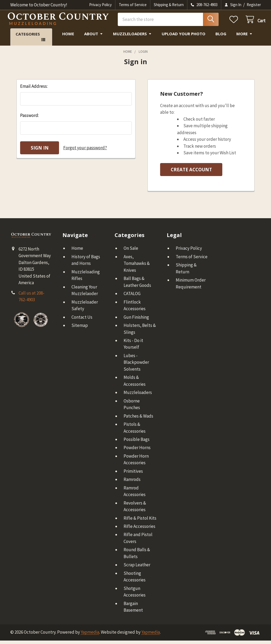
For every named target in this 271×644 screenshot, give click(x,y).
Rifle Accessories (139, 530)
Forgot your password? (85, 151)
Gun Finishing (136, 321)
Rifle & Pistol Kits (140, 522)
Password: (30, 119)
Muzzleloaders (132, 37)
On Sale (131, 252)
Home (68, 37)
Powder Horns (137, 451)
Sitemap (80, 329)
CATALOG (132, 297)
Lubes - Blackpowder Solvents (136, 366)
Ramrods (132, 483)
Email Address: (34, 90)
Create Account (191, 173)
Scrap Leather (137, 568)
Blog (221, 37)
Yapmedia (90, 636)
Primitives (133, 475)
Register (254, 5)
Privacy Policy (100, 5)
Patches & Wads (138, 419)
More (244, 37)
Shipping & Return (169, 5)
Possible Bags (137, 443)
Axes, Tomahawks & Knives (137, 267)
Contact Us (82, 321)
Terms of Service (133, 5)
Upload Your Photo (184, 37)
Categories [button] (28, 37)
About (94, 37)
